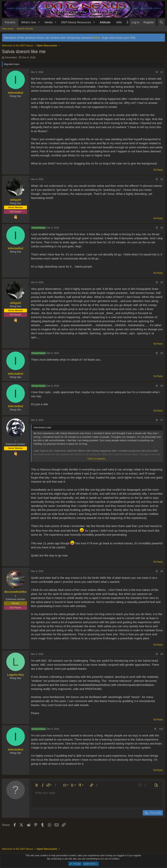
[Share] (157, 72)
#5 (162, 353)
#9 (162, 654)
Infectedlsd (11, 57)
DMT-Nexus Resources (76, 22)
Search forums (25, 29)
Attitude (105, 22)
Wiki (119, 22)
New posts (8, 29)
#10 (161, 729)
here (97, 38)
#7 (162, 420)
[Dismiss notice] (161, 38)
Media (49, 22)
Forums (10, 22)
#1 (162, 72)
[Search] (161, 22)
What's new (29, 22)
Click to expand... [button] (97, 459)
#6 (162, 386)
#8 (162, 571)
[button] (39, 22)
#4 (162, 282)
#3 (162, 228)
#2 (162, 179)
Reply (160, 170)
